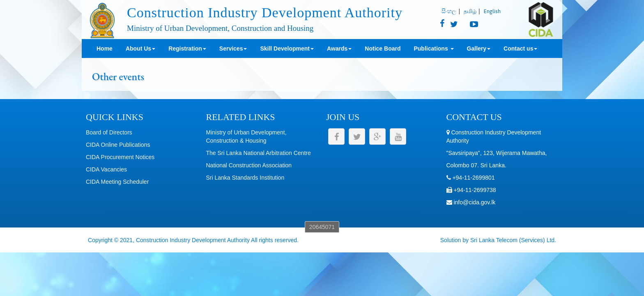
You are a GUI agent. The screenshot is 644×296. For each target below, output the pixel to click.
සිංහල (449, 11)
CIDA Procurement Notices (120, 157)
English (492, 11)
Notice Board (383, 49)
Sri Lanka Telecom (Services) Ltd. (513, 240)
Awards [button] (339, 49)
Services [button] (233, 49)
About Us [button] (140, 49)
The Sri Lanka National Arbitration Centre (259, 153)
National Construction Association (249, 165)
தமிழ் (470, 11)
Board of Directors (109, 132)
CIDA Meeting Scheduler (117, 182)
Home (105, 49)
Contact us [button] (520, 49)
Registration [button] (187, 49)
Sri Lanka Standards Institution (245, 178)
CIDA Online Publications (118, 145)
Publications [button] (434, 49)
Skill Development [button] (287, 49)
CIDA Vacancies (106, 169)
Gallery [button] (479, 49)
